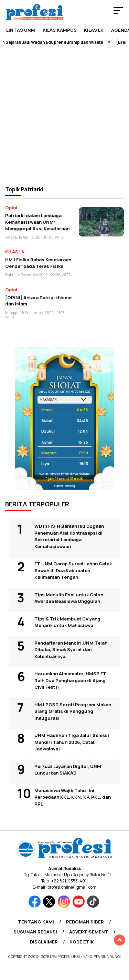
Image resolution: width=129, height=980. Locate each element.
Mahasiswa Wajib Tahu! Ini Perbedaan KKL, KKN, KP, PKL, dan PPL (73, 797)
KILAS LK (94, 30)
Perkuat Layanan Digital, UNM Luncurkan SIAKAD (68, 770)
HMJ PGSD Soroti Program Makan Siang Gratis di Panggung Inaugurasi (73, 711)
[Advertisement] (64, 115)
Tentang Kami (36, 922)
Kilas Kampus (60, 30)
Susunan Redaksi (35, 932)
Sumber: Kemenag (64, 486)
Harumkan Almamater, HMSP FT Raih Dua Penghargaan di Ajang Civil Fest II (70, 680)
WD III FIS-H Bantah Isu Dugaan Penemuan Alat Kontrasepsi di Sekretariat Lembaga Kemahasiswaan (69, 536)
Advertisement (89, 932)
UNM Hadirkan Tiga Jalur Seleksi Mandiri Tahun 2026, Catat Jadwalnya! (72, 742)
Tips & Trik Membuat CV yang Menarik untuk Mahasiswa (67, 622)
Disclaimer (44, 942)
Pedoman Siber (85, 922)
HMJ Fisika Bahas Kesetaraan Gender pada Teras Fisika (38, 263)
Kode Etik (82, 942)
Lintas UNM (21, 30)
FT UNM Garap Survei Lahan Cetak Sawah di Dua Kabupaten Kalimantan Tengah (73, 570)
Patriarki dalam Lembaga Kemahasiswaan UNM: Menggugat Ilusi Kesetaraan (37, 222)
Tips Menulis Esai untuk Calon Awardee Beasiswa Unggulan (69, 598)
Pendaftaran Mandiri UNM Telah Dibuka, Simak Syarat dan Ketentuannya (71, 650)
